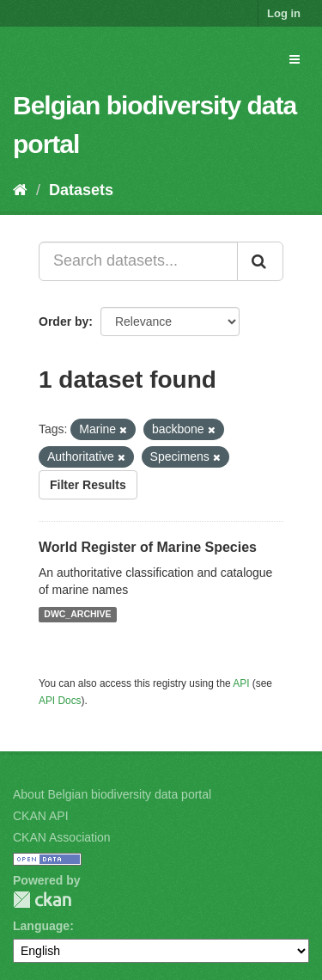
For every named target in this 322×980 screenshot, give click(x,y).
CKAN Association (62, 837)
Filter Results (88, 485)
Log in (284, 13)
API (241, 683)
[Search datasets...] (138, 261)
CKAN (42, 900)
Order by (64, 322)
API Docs (60, 701)
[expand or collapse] (295, 59)
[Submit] (260, 261)
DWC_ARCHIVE (77, 615)
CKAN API (41, 816)
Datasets (81, 190)
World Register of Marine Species (148, 547)
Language (41, 926)
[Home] (20, 190)
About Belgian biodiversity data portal (112, 794)
